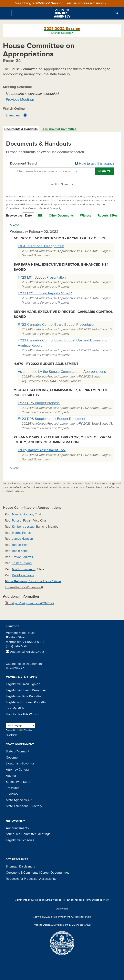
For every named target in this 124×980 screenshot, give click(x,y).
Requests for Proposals (21, 879)
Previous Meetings (20, 100)
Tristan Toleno (22, 563)
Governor (12, 758)
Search (104, 171)
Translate (25, 730)
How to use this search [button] (94, 164)
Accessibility (48, 879)
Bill (40, 216)
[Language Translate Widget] (21, 726)
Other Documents (61, 216)
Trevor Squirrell (22, 557)
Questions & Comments (22, 873)
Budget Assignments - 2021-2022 (30, 603)
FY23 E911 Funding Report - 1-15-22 (45, 293)
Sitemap (11, 867)
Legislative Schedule (20, 840)
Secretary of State (18, 782)
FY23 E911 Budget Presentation (42, 278)
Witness (86, 216)
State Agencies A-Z (19, 800)
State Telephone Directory (24, 806)
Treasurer (12, 788)
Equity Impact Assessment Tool (42, 450)
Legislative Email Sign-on (23, 684)
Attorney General (18, 770)
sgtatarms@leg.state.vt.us (25, 652)
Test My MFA (15, 708)
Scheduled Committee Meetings (28, 834)
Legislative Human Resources (26, 690)
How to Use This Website (23, 714)
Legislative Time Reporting (24, 696)
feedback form (83, 900)
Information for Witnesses (24, 587)
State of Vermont (18, 751)
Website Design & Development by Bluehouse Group (62, 925)
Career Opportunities (55, 873)
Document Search (62, 164)
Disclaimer (12, 735)
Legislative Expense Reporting (27, 702)
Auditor (11, 776)
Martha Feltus (21, 533)
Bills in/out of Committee (59, 129)
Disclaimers (27, 867)
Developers (62, 909)
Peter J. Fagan (22, 521)
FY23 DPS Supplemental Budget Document (52, 419)
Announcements (17, 828)
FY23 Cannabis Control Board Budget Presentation (57, 325)
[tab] (21, 129)
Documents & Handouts (21, 129)
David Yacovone (23, 575)
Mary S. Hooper (22, 514)
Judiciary (12, 794)
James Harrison (22, 539)
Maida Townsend (24, 569)
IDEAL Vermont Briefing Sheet (41, 246)
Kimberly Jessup (23, 527)
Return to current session (87, 4)
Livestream (14, 115)
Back (15, 225)
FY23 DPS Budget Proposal (39, 403)
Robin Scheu (21, 551)
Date (28, 216)
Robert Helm (21, 545)
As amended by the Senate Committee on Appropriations (62, 372)
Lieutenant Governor (20, 763)
